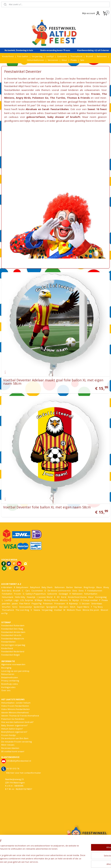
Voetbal (58, 610)
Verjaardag (37, 56)
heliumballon (91, 594)
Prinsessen (59, 603)
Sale (82, 60)
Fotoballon (7, 594)
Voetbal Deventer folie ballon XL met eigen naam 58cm (47, 507)
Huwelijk (31, 597)
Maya (40, 600)
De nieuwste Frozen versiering (17, 742)
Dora (81, 591)
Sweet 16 (93, 109)
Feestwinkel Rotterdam (13, 625)
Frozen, (96, 94)
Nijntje (75, 600)
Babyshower (23, 587)
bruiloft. (76, 117)
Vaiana (37, 610)
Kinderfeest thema (77, 597)
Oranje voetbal (90, 600)
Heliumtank (8, 597)
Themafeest (76, 56)
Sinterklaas (97, 603)
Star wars (64, 607)
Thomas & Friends (78, 98)
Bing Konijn (89, 587)
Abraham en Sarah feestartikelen (47, 109)
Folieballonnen (95, 591)
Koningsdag (101, 597)
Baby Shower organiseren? (14, 725)
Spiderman (39, 607)
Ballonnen (102, 56)
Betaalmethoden (10, 677)
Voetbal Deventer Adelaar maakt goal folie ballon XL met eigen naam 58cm (53, 382)
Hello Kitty (20, 597)
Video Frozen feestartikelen (15, 706)
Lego (16, 600)
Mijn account (91, 13)
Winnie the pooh (91, 610)
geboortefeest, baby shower (45, 117)
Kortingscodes (8, 687)
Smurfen (6, 607)
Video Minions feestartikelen (16, 709)
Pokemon (48, 603)
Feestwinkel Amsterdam (13, 632)
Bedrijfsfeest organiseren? (14, 732)
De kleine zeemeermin (59, 591)
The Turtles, (58, 98)
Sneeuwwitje (26, 607)
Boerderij (7, 591)
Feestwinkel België (11, 655)
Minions (63, 600)
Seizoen (86, 603)
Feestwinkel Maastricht (13, 639)
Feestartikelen (8, 642)
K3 (58, 597)
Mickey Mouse (51, 600)
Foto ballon (23, 56)
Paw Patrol (24, 603)
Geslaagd (63, 594)
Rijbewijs (73, 603)
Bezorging (6, 668)
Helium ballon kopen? (12, 729)
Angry (20, 98)
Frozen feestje (8, 735)
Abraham (8, 587)
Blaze (99, 587)
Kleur (64, 60)
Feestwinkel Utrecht (11, 635)
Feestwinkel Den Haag (12, 629)
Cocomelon (37, 591)
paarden (6, 603)
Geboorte (62, 56)
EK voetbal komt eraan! (13, 751)
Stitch (73, 607)
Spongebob (52, 607)
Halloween (77, 594)
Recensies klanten (10, 748)
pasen (15, 603)
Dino (75, 591)
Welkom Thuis (74, 610)
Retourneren (8, 674)
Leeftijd (50, 56)
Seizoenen (53, 60)
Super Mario (83, 607)
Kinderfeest (8, 56)
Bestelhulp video (10, 684)
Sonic (15, 607)
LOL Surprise (27, 600)
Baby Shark (47, 587)
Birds (27, 98)
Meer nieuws (8, 745)
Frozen (18, 594)
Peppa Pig (36, 603)
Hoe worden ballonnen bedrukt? (17, 722)
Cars (28, 591)
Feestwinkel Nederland (13, 651)
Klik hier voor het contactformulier (24, 773)
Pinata (74, 60)
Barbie (70, 587)
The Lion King (22, 610)
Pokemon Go (40, 98)
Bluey (106, 587)
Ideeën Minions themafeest (15, 712)
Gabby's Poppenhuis (35, 594)
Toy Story (98, 607)
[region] (31, 848)
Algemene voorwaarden (13, 664)
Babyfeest (35, 587)
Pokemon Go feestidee (13, 719)
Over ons (6, 690)
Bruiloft (90, 56)
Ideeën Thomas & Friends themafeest (20, 716)
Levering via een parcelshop (15, 671)
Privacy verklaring (10, 681)
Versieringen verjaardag (13, 645)
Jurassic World (46, 597)
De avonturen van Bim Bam (15, 738)
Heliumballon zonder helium (16, 703)
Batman (78, 587)
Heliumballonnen (36, 60)
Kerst (64, 597)
